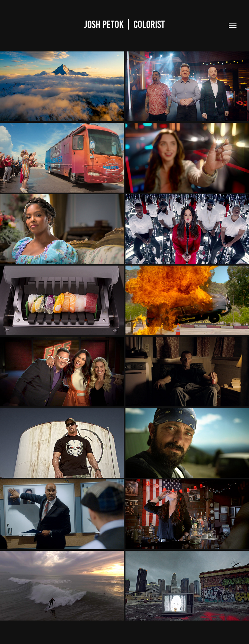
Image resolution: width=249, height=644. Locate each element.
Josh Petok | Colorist (125, 24)
